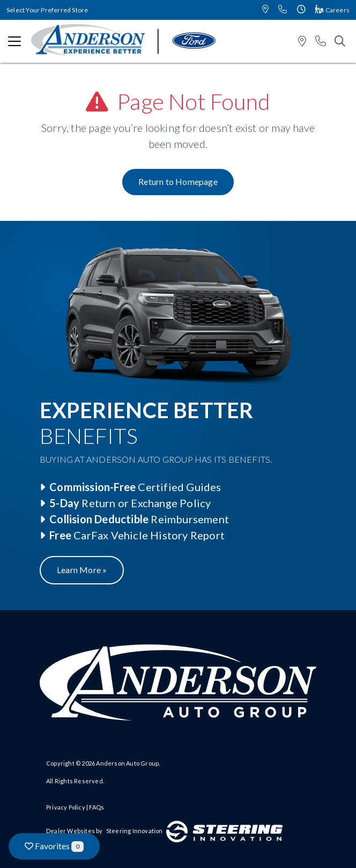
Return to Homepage (178, 181)
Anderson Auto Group (127, 763)
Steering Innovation (135, 831)
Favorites (54, 846)
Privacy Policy (66, 807)
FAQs (97, 807)
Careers (332, 10)
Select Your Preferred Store (47, 10)
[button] (265, 10)
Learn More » (82, 570)
